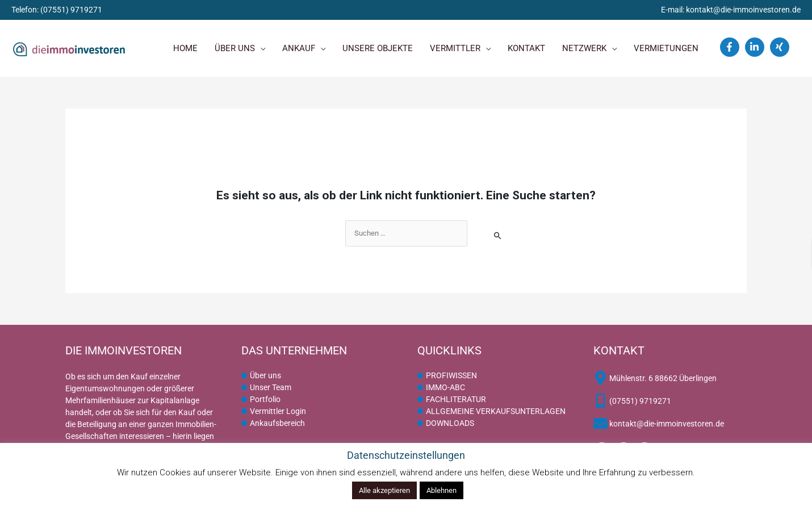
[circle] (261, 376)
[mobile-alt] (632, 401)
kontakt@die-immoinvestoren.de (743, 10)
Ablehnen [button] (441, 490)
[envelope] (659, 424)
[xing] (781, 47)
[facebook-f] (731, 47)
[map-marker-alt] (655, 379)
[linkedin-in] (756, 47)
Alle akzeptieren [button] (384, 490)
